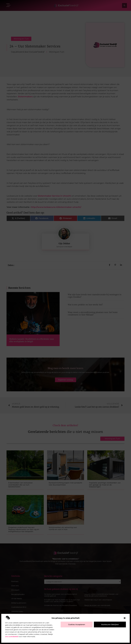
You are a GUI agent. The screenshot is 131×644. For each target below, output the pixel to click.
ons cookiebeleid (12, 637)
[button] (125, 618)
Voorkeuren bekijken (110, 624)
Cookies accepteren (77, 624)
